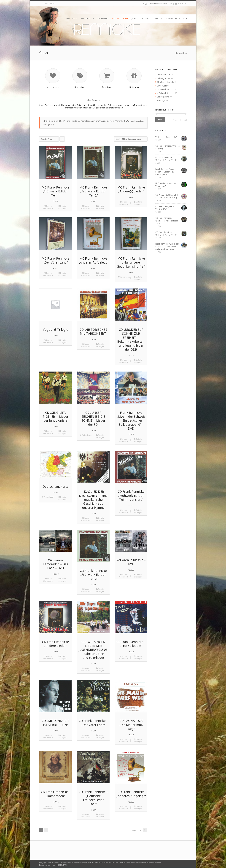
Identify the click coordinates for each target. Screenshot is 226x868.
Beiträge (146, 18)
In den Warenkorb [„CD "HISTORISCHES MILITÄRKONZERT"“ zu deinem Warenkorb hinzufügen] (86, 345)
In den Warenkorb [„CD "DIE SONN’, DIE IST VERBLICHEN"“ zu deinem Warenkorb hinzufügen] (48, 736)
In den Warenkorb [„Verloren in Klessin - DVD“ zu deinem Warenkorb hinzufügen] (124, 576)
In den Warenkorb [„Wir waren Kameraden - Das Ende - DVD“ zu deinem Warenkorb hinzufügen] (48, 580)
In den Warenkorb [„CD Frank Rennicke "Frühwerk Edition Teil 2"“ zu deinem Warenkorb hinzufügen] (86, 590)
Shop (185, 53)
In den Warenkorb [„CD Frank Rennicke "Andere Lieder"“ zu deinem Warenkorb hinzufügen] (48, 657)
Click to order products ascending (62, 140)
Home (178, 53)
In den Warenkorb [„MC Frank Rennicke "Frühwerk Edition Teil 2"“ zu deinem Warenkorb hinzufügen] (86, 207)
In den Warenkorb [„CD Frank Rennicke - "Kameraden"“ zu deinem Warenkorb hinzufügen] (48, 807)
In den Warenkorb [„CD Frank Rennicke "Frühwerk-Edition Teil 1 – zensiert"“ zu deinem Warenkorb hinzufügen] (124, 511)
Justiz (135, 18)
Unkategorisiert (164, 78)
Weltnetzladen (120, 18)
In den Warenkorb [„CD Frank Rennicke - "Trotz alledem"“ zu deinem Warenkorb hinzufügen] (124, 657)
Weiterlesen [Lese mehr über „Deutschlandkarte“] (48, 497)
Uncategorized (163, 75)
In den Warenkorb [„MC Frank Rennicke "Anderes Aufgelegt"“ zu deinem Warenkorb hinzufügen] (86, 274)
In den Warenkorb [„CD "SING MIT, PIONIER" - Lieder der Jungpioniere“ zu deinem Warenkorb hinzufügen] (48, 432)
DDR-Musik (162, 86)
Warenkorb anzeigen (135, 121)
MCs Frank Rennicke (166, 93)
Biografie (103, 18)
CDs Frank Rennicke (166, 82)
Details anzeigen (62, 207)
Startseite (71, 18)
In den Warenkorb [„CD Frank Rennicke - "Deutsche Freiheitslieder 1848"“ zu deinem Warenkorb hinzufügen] (86, 815)
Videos (158, 18)
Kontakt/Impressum (176, 18)
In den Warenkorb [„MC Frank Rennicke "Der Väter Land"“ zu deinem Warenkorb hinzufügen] (48, 274)
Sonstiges (161, 100)
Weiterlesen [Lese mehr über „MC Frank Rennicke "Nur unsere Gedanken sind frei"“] (124, 277)
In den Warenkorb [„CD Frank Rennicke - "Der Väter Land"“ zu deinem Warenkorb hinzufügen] (86, 736)
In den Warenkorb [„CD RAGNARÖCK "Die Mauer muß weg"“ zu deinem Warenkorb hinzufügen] (124, 740)
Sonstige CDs (163, 97)
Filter (160, 119)
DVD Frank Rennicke (166, 89)
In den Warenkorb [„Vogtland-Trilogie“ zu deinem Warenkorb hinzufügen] (48, 341)
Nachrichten (87, 18)
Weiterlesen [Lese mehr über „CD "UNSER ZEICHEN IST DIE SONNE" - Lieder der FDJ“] (86, 435)
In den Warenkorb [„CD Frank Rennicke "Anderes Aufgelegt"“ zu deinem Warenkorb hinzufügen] (124, 807)
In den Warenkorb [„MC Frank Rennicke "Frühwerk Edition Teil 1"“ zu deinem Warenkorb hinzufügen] (48, 207)
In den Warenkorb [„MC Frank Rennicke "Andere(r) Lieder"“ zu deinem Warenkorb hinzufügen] (124, 203)
